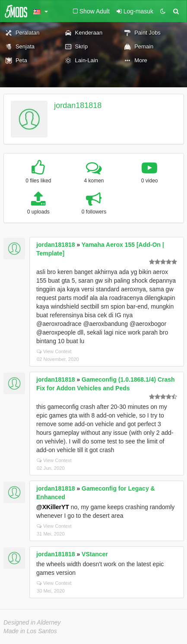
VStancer (95, 554)
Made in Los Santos (30, 631)
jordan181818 (78, 105)
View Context (54, 351)
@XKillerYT (53, 507)
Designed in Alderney (32, 622)
